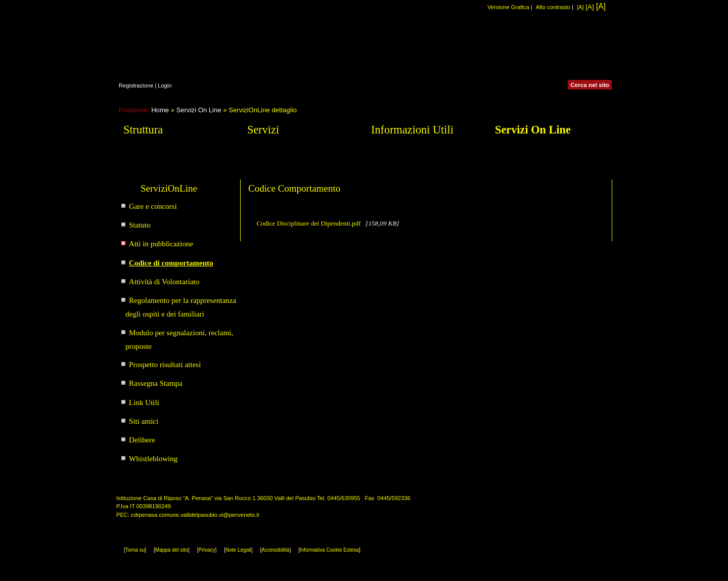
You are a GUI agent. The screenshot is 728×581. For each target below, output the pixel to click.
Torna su (135, 550)
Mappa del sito (172, 550)
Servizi (263, 130)
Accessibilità (275, 550)
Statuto (140, 225)
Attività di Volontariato (164, 282)
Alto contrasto (553, 7)
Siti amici (144, 421)
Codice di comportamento (171, 263)
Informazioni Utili (412, 130)
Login (165, 85)
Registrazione (136, 85)
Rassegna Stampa (156, 383)
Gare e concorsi (153, 206)
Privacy (207, 550)
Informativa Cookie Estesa (329, 550)
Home (160, 110)
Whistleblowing (153, 459)
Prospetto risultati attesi (165, 365)
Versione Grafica (508, 7)
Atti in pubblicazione (161, 244)
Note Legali (238, 550)
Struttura (143, 130)
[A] (580, 7)
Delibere (142, 440)
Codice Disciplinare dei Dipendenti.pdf (309, 223)
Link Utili (144, 403)
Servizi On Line (199, 110)
